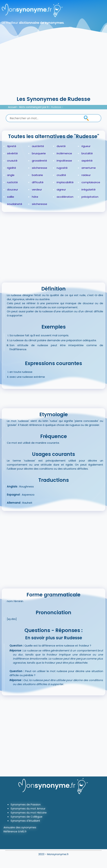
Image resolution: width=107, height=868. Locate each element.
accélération (65, 197)
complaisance (91, 182)
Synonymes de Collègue (26, 817)
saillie (11, 197)
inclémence (64, 153)
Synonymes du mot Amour (28, 808)
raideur (86, 175)
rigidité (12, 168)
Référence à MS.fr (15, 831)
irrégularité (89, 189)
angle (11, 175)
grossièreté (39, 161)
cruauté (12, 161)
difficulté (38, 182)
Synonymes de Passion (26, 804)
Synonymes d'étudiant (25, 821)
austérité (38, 146)
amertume (89, 168)
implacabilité (65, 182)
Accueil (12, 107)
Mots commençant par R (34, 107)
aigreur (61, 189)
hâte (35, 197)
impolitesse (64, 161)
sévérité (12, 153)
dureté (61, 146)
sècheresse (40, 204)
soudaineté (15, 204)
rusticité (12, 182)
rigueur (86, 146)
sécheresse (40, 168)
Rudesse (56, 107)
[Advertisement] (53, 69)
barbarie (37, 175)
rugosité (62, 168)
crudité (61, 175)
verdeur (37, 189)
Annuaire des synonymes (20, 827)
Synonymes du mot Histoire (29, 813)
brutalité (87, 153)
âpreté (12, 146)
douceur (12, 189)
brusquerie (39, 153)
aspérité (87, 161)
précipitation (90, 197)
